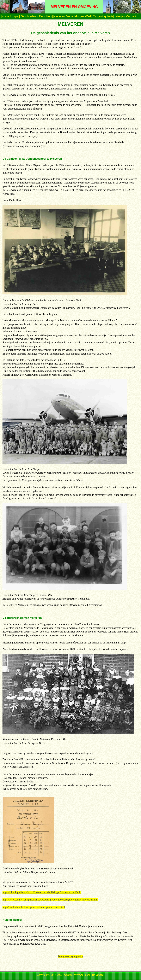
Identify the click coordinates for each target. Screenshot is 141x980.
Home (5, 16)
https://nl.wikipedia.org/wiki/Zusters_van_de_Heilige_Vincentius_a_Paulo (42, 892)
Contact (131, 16)
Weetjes (120, 16)
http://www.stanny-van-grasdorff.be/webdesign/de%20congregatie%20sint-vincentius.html (50, 900)
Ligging (15, 16)
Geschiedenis (29, 16)
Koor (49, 16)
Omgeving (99, 16)
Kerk (42, 16)
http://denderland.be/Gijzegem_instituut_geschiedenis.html (34, 907)
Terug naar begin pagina (70, 956)
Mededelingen (75, 16)
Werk (88, 16)
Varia (110, 16)
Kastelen (59, 16)
